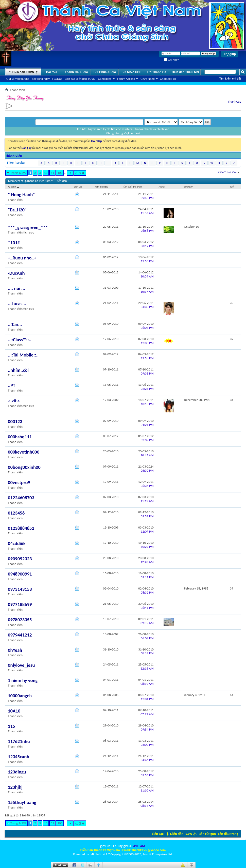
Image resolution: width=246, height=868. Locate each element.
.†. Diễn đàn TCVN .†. (181, 834)
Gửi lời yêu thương (18, 79)
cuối (80, 173)
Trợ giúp (230, 54)
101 (60, 173)
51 (52, 173)
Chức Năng (148, 79)
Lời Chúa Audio (105, 72)
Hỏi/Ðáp (57, 79)
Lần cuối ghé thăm (133, 187)
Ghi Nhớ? (171, 60)
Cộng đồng (105, 79)
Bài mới (52, 72)
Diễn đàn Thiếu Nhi (185, 72)
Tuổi (232, 187)
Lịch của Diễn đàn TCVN (80, 79)
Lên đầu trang (228, 834)
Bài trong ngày (41, 79)
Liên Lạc (158, 834)
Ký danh (14, 187)
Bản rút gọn (207, 834)
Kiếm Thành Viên (228, 172)
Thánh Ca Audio (76, 72)
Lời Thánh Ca (156, 72)
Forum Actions (126, 79)
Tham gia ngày (101, 187)
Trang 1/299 (18, 173)
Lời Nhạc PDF (131, 72)
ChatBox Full (168, 79)
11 (46, 173)
